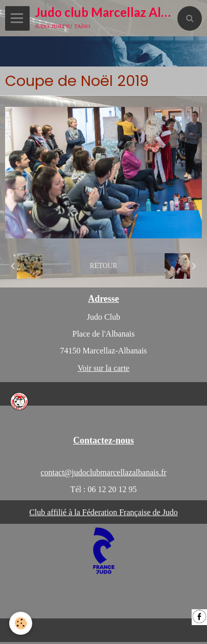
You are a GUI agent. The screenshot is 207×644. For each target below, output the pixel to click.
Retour (103, 266)
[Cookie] (21, 623)
